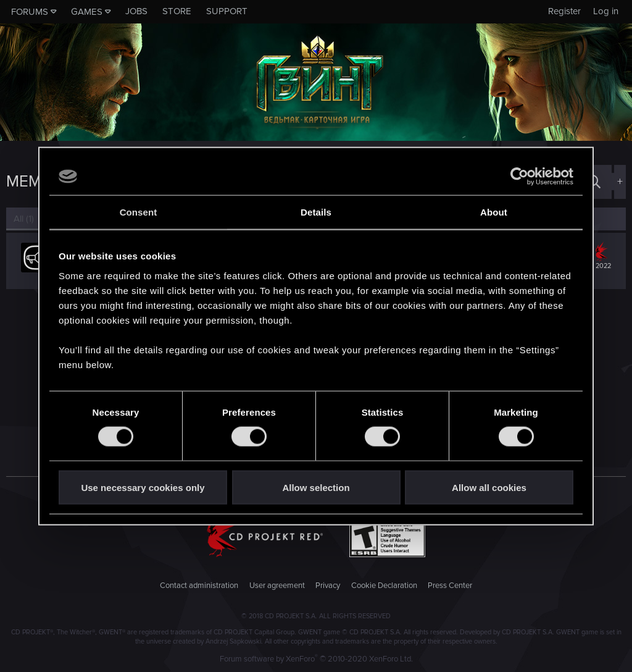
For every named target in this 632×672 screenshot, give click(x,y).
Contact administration (199, 586)
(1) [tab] (24, 219)
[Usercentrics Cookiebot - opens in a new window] (519, 177)
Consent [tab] (139, 212)
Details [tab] (316, 212)
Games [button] (87, 12)
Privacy (328, 586)
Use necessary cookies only (143, 487)
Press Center (450, 586)
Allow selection (316, 487)
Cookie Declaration (384, 586)
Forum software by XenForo (316, 659)
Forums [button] (30, 12)
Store (177, 11)
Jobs (136, 11)
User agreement (277, 586)
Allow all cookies (489, 487)
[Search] (594, 182)
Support (227, 11)
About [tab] (494, 212)
